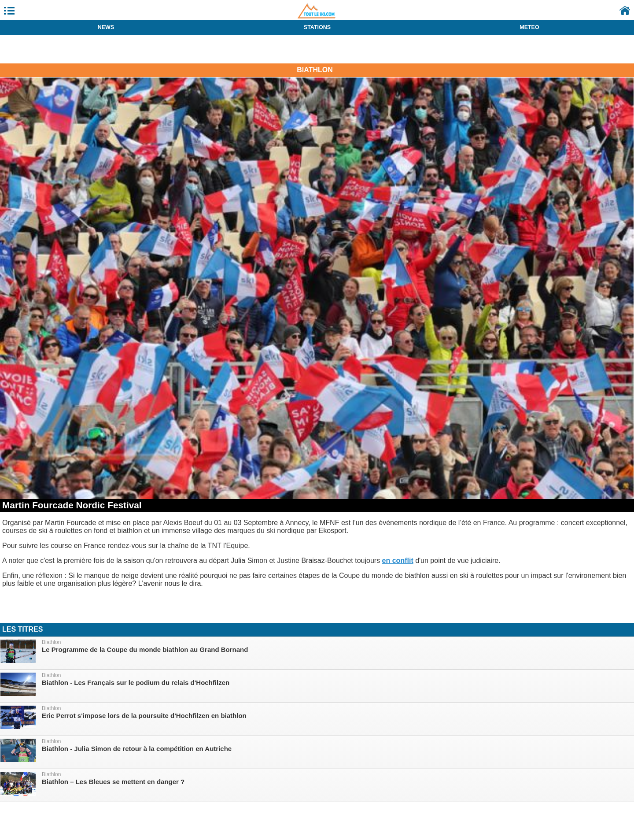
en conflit (398, 561)
